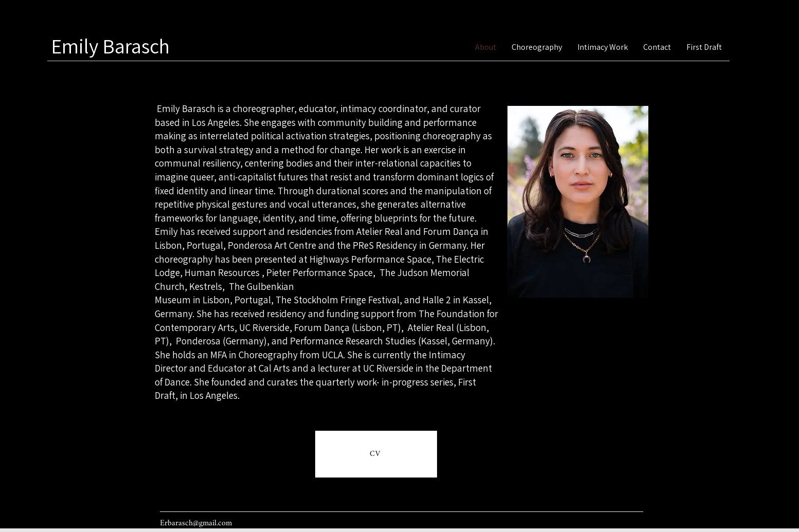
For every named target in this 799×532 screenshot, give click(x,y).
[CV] (376, 454)
